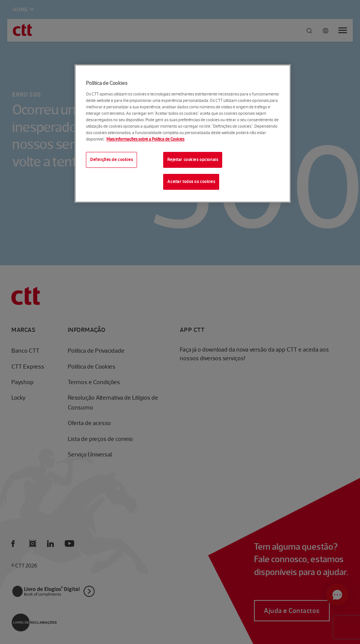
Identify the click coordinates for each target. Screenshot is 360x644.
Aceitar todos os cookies (191, 181)
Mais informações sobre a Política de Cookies (145, 139)
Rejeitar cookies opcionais (193, 159)
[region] (183, 134)
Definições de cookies (111, 159)
